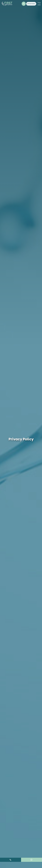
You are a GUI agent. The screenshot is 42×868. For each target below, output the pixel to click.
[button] (24, 4)
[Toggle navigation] (39, 4)
